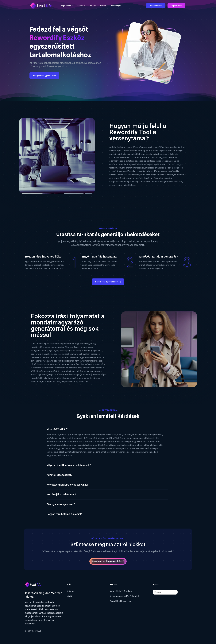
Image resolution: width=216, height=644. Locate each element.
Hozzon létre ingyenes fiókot (44, 257)
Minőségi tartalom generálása (159, 257)
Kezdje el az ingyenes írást (44, 76)
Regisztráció (176, 6)
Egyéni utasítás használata (100, 257)
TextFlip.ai (36, 631)
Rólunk (71, 591)
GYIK (70, 596)
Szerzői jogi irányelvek (120, 601)
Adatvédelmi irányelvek (121, 591)
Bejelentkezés (156, 6)
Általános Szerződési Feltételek (125, 596)
